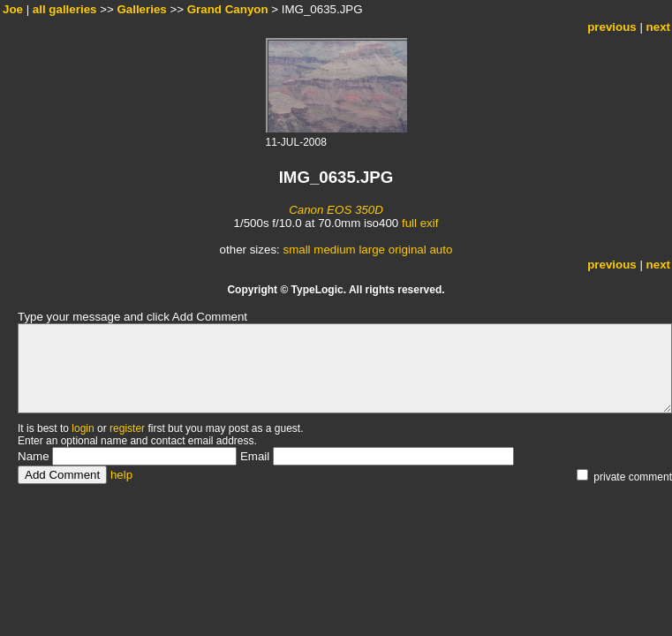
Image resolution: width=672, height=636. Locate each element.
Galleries (141, 9)
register (127, 428)
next (658, 27)
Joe (13, 9)
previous (612, 27)
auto (441, 250)
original (408, 250)
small (296, 250)
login (83, 428)
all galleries (65, 9)
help (121, 475)
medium (334, 250)
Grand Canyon (228, 9)
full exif (420, 223)
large (372, 250)
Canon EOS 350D (336, 210)
